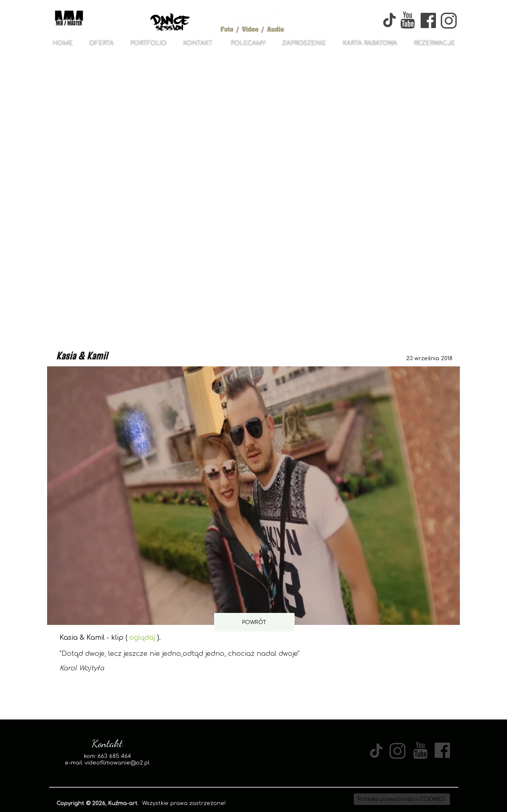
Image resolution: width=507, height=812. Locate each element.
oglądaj (142, 638)
